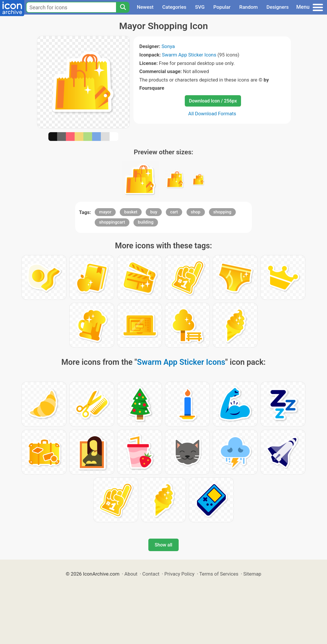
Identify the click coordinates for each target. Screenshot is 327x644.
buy (154, 212)
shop (196, 212)
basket (131, 212)
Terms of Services (219, 574)
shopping (222, 212)
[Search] (123, 7)
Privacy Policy (179, 574)
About (131, 574)
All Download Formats (212, 114)
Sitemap (252, 574)
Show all (163, 545)
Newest (145, 7)
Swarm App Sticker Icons (189, 55)
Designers (277, 7)
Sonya (168, 46)
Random (248, 7)
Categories (174, 7)
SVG (200, 7)
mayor (105, 212)
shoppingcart (112, 222)
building (146, 222)
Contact (151, 574)
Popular (222, 7)
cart (174, 212)
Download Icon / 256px (213, 101)
